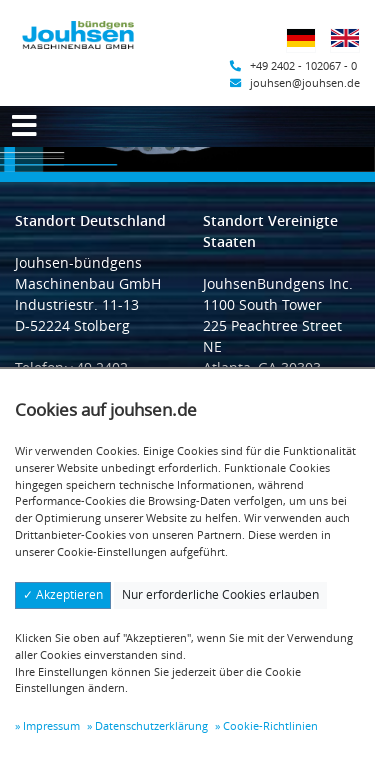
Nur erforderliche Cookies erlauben (220, 594)
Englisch (351, 50)
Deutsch (307, 50)
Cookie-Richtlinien (270, 725)
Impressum (51, 725)
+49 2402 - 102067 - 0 (293, 65)
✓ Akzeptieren (63, 594)
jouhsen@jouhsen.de (295, 82)
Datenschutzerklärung (151, 725)
